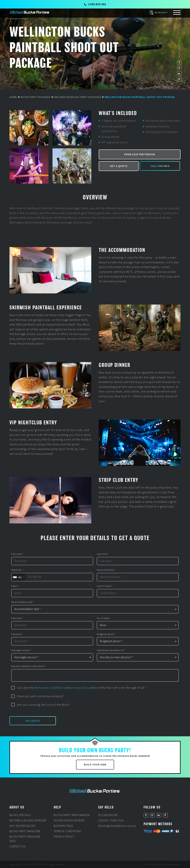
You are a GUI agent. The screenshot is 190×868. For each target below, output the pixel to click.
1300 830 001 (95, 4)
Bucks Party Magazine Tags (25, 839)
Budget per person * (106, 634)
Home (13, 97)
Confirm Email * (105, 586)
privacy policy (80, 688)
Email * (15, 586)
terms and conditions (49, 688)
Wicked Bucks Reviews (69, 820)
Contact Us (18, 846)
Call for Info (160, 166)
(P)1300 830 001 (108, 815)
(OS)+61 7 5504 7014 (111, 820)
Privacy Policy (64, 837)
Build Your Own (95, 765)
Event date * (17, 618)
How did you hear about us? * (111, 650)
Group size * (17, 634)
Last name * (103, 554)
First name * (17, 554)
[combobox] (18, 577)
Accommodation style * (23, 602)
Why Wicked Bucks (22, 826)
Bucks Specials (20, 815)
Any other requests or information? (28, 666)
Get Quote (33, 721)
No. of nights (103, 618)
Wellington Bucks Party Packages (78, 97)
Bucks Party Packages (36, 97)
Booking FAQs (63, 826)
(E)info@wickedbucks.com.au (117, 826)
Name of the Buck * (106, 570)
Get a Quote (119, 166)
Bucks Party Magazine (25, 831)
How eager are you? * (21, 650)
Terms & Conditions (67, 831)
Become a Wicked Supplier (28, 820)
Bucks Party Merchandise (72, 815)
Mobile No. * (17, 570)
